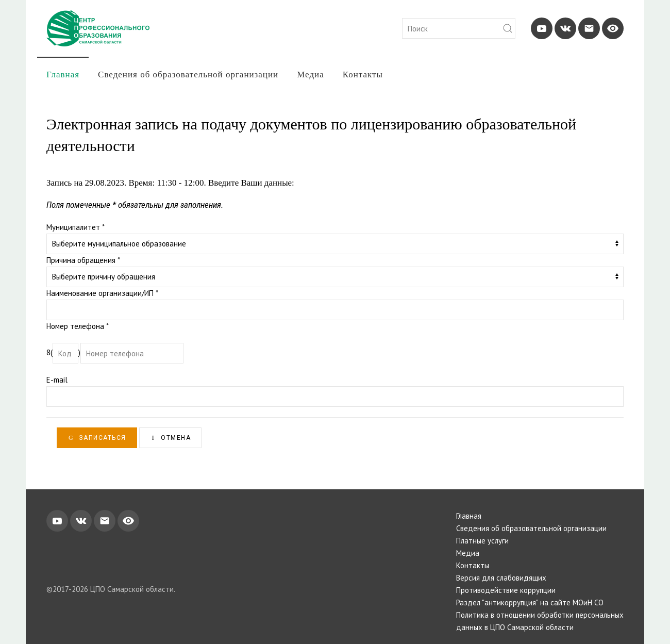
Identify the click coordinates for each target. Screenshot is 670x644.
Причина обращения (83, 260)
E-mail (57, 380)
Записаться (97, 438)
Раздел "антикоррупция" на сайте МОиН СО (530, 602)
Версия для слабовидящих (501, 578)
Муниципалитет (76, 227)
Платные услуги (482, 541)
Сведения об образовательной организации (188, 75)
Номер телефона (78, 326)
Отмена (171, 438)
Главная (63, 75)
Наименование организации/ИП (102, 293)
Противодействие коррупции (506, 590)
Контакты (363, 75)
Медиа (311, 75)
